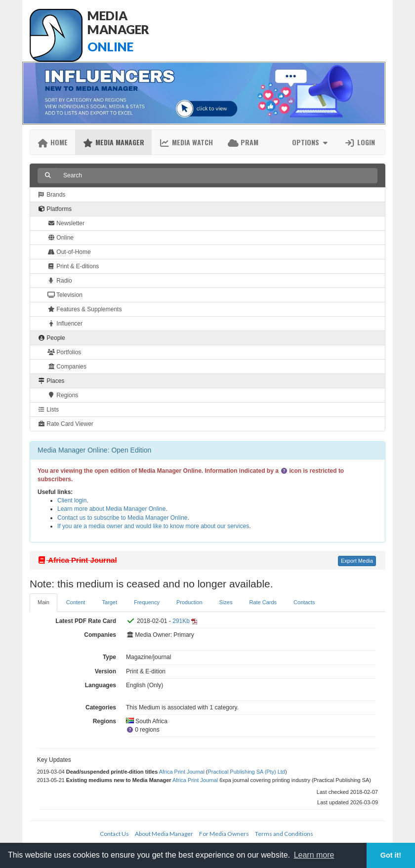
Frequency (147, 602)
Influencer (65, 324)
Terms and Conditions (284, 834)
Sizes (226, 602)
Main (43, 602)
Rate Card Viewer (65, 424)
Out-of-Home (69, 252)
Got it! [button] (391, 855)
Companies (67, 367)
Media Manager (113, 142)
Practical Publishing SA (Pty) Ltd (247, 772)
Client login (72, 500)
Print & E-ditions (73, 266)
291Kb (181, 621)
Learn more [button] (314, 855)
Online (61, 238)
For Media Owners (224, 834)
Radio (60, 281)
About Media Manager (164, 834)
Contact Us (114, 834)
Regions (63, 395)
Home (53, 142)
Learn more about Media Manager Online (111, 509)
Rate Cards (263, 602)
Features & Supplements (84, 309)
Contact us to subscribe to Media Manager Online (122, 518)
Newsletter (66, 223)
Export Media (357, 561)
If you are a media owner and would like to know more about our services (153, 526)
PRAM (243, 142)
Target (109, 602)
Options (311, 142)
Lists (48, 410)
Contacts (304, 602)
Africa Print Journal (182, 772)
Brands (51, 195)
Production (189, 602)
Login (360, 142)
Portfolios (64, 352)
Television (65, 295)
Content (76, 602)
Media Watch (186, 142)
